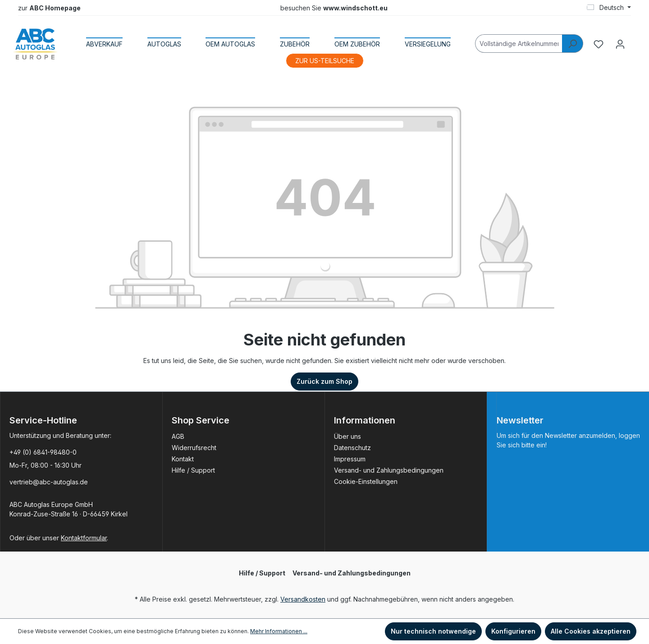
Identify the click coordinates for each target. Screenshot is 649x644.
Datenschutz (352, 448)
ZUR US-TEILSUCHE (325, 61)
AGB (178, 436)
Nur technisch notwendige (433, 631)
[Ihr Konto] (620, 44)
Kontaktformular (84, 538)
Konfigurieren (513, 631)
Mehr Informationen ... (279, 631)
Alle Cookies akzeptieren (591, 631)
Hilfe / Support (193, 470)
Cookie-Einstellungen (366, 481)
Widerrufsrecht (194, 448)
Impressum (350, 459)
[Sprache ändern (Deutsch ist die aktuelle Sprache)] (609, 8)
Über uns (347, 436)
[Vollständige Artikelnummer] (519, 44)
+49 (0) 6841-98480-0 (43, 452)
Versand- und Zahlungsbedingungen (389, 470)
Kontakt (183, 459)
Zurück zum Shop (324, 381)
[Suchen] (573, 44)
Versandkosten (303, 599)
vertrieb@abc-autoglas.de (49, 482)
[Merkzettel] (599, 44)
